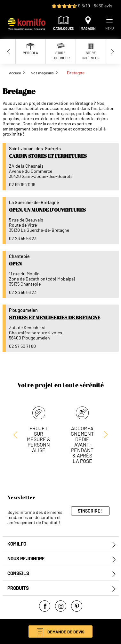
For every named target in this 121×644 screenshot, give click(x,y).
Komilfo (17, 544)
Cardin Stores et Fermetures (48, 156)
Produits (18, 588)
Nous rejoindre (26, 559)
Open (15, 263)
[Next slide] (112, 51)
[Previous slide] (9, 51)
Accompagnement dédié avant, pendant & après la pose (82, 444)
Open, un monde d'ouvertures (47, 210)
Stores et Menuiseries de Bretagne (55, 317)
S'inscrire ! (90, 511)
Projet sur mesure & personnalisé (39, 439)
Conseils (18, 573)
